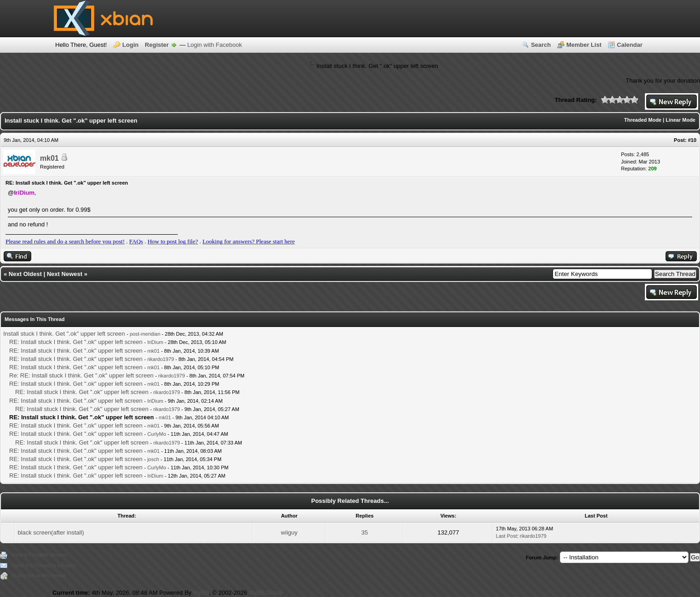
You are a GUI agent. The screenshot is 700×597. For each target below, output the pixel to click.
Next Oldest (25, 274)
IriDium (155, 342)
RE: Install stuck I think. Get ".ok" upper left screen (76, 342)
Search (541, 45)
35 (365, 532)
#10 (692, 140)
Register (157, 45)
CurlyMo (157, 434)
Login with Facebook (215, 45)
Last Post (507, 536)
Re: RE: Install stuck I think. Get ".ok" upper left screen (81, 375)
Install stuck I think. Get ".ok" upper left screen (64, 334)
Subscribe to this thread (39, 575)
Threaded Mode (643, 120)
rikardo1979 (161, 359)
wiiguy (289, 532)
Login (130, 45)
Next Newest (65, 274)
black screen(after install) (51, 532)
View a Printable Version (39, 555)
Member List (584, 45)
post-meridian (145, 334)
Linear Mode (680, 120)
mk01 (49, 158)
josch (153, 459)
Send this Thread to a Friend (44, 565)
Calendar (630, 45)
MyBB (201, 593)
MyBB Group (265, 593)
